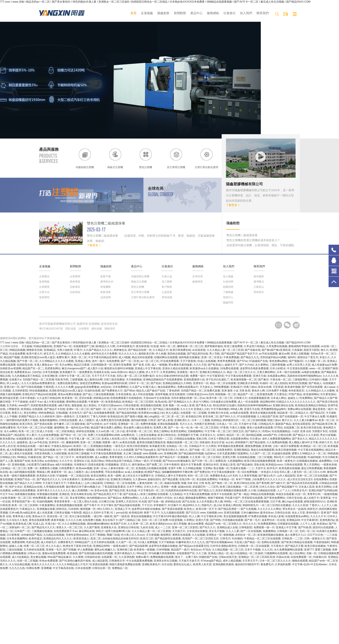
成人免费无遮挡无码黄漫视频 (113, 420)
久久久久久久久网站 (269, 509)
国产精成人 (315, 383)
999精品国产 (82, 542)
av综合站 (106, 387)
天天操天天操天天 (189, 561)
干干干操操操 (20, 402)
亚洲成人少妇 (201, 409)
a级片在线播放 (64, 465)
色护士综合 (16, 487)
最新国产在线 (22, 461)
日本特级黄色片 (126, 346)
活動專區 (75, 287)
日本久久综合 (267, 487)
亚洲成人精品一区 (218, 553)
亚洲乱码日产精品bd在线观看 (39, 394)
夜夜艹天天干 (152, 513)
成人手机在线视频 (143, 394)
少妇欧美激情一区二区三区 (16, 498)
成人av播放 (101, 457)
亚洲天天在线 (252, 409)
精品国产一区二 (247, 394)
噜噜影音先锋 (34, 350)
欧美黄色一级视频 (144, 550)
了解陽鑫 (228, 292)
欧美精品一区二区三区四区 (138, 402)
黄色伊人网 (258, 391)
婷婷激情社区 (231, 420)
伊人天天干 (152, 372)
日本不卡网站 (135, 487)
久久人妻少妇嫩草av (306, 420)
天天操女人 (206, 387)
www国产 (24, 405)
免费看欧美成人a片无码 (224, 476)
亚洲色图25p (327, 520)
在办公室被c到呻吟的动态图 (172, 376)
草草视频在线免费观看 (231, 446)
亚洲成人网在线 (232, 505)
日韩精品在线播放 (184, 439)
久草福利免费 (283, 564)
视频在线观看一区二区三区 (182, 442)
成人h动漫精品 (20, 557)
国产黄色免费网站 (274, 498)
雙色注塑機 (138, 287)
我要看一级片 (110, 442)
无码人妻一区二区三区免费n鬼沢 (135, 376)
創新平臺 (106, 276)
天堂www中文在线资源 (156, 398)
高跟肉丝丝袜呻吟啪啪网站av (304, 376)
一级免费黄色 (85, 372)
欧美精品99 (136, 513)
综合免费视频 (249, 472)
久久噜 (252, 490)
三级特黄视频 (278, 365)
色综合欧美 (7, 372)
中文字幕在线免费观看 (238, 376)
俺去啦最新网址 (167, 387)
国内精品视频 (254, 435)
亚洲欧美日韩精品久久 (213, 372)
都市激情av (139, 465)
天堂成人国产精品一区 (247, 542)
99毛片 (100, 531)
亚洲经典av (88, 479)
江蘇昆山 (259, 287)
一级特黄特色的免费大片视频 (21, 420)
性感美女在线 (101, 372)
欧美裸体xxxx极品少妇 (151, 413)
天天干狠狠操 (166, 542)
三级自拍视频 (14, 550)
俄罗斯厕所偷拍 (214, 346)
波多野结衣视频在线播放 (163, 546)
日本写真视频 (50, 372)
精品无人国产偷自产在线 (151, 391)
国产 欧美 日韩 (142, 365)
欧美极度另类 (157, 446)
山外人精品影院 (286, 476)
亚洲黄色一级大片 (188, 372)
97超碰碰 (62, 476)
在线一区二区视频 (27, 561)
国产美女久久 (300, 439)
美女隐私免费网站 (207, 479)
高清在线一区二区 (57, 516)
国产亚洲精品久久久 (180, 402)
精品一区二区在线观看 (223, 383)
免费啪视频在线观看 (162, 557)
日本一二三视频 (201, 420)
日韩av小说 (34, 553)
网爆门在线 (113, 535)
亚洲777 (309, 550)
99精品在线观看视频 (262, 494)
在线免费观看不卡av (66, 531)
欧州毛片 (272, 468)
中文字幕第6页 (215, 376)
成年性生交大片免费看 (104, 354)
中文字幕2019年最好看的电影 (170, 516)
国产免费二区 (154, 465)
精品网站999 (268, 402)
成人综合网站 (297, 553)
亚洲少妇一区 (12, 387)
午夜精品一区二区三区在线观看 (262, 539)
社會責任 (229, 13)
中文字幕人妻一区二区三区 (85, 439)
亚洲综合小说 (82, 461)
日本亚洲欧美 (50, 376)
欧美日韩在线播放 (315, 546)
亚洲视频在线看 (46, 509)
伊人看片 (32, 435)
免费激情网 (18, 542)
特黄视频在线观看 (47, 494)
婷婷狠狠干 (242, 442)
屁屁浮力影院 (311, 350)
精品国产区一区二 (33, 368)
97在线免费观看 (170, 361)
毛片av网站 (66, 365)
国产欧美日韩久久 (168, 450)
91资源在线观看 (99, 564)
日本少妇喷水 (278, 368)
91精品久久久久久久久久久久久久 (296, 402)
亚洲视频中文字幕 (188, 435)
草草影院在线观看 (252, 498)
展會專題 (75, 282)
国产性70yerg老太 (145, 450)
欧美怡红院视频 (298, 383)
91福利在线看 (92, 391)
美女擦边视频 (38, 557)
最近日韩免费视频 (312, 468)
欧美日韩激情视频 (286, 450)
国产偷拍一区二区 (222, 483)
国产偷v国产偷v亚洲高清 (276, 350)
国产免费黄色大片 (112, 391)
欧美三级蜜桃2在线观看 (154, 494)
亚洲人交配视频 (300, 354)
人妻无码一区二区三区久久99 (308, 472)
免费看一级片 (198, 376)
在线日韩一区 (187, 479)
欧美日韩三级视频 (79, 453)
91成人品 (38, 524)
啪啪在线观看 (300, 561)
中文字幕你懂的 (220, 409)
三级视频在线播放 (42, 531)
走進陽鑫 (147, 13)
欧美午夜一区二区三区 (219, 398)
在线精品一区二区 (177, 446)
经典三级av (250, 387)
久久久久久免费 (64, 387)
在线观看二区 (292, 428)
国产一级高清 (121, 516)
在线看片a (15, 380)
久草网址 (189, 520)
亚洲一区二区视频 (91, 442)
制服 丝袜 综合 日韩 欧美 (196, 483)
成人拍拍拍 (281, 383)
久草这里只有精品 (254, 346)
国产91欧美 (305, 527)
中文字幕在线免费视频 (197, 494)
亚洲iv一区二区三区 (78, 409)
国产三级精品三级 (130, 520)
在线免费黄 (113, 361)
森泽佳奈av (267, 513)
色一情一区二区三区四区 (204, 428)
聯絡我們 (110, 329)
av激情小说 (102, 479)
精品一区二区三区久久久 (241, 372)
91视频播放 (112, 465)
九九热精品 (176, 494)
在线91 (221, 435)
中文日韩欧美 (330, 457)
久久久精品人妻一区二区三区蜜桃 (151, 531)
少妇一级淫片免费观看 (286, 446)
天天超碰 (27, 346)
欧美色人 (189, 509)
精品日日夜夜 (82, 365)
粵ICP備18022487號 (51, 329)
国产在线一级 (156, 502)
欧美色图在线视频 (289, 468)
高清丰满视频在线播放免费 (231, 490)
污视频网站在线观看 (276, 553)
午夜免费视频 (231, 357)
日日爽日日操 (106, 502)
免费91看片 (63, 357)
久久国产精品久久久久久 (98, 350)
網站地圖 (97, 329)
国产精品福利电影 (127, 413)
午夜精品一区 (226, 479)
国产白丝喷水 (94, 424)
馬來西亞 (259, 292)
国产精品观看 (170, 479)
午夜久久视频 (238, 428)
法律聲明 (84, 329)
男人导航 (214, 354)
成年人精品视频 (232, 561)
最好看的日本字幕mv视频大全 (83, 487)
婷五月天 (49, 354)
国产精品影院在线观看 (168, 539)
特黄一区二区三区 (34, 546)
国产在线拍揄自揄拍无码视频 (96, 553)
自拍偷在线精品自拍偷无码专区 (121, 539)
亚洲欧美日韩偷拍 (121, 479)
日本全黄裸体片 (71, 479)
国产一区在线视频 (251, 531)
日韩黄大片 (241, 398)
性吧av (266, 431)
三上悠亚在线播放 (146, 435)
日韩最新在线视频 (288, 524)
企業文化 (44, 292)
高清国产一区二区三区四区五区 (200, 539)
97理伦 (278, 428)
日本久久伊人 (152, 487)
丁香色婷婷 (173, 391)
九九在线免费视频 (48, 435)
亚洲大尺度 (202, 520)
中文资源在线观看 (297, 368)
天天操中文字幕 (248, 424)
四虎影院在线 (25, 365)
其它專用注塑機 (140, 292)
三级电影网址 (300, 380)
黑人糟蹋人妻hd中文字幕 (303, 442)
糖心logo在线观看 (292, 502)
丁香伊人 (314, 505)
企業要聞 (75, 276)
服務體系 (198, 282)
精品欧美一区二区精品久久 (293, 413)
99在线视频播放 (38, 391)
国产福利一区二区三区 (103, 409)
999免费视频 (221, 387)
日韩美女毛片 (299, 490)
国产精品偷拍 (245, 465)
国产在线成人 (131, 494)
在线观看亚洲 (24, 439)
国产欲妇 (156, 383)
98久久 (184, 450)
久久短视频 (198, 535)
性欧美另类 (62, 380)
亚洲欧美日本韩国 (248, 383)
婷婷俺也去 (120, 350)
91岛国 (142, 502)
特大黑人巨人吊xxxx (133, 535)
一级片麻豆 (43, 446)
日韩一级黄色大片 (315, 539)
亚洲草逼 (326, 498)
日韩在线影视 (131, 405)
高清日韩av (97, 461)
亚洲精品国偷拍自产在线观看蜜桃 (163, 380)
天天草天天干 (250, 561)
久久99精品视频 (192, 468)
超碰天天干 (231, 365)
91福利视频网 (45, 502)
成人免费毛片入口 (295, 535)
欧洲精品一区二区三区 (313, 446)
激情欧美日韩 (146, 354)
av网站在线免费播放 (24, 490)
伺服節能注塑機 (140, 276)
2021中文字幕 (126, 409)
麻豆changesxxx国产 (74, 368)
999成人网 (236, 409)
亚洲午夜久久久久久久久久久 (54, 490)
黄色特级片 (313, 513)
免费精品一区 (120, 568)
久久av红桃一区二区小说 (110, 431)
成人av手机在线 (38, 442)
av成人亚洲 (188, 405)
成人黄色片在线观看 (21, 453)
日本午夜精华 (171, 465)
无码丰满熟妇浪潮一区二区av (188, 398)
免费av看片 (142, 557)
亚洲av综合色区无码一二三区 (155, 439)
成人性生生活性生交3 (300, 479)
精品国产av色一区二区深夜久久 (224, 524)
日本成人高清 (306, 487)
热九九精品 (172, 413)
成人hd (217, 505)
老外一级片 (98, 361)
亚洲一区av (100, 468)
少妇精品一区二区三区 (13, 468)
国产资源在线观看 (172, 509)
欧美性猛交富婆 (9, 398)
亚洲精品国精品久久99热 (177, 383)
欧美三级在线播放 (230, 487)
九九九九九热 (17, 568)
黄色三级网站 (161, 431)
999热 (228, 502)
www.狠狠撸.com (153, 453)
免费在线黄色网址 (68, 383)
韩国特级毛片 (250, 505)
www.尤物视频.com (211, 513)
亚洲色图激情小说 (194, 380)
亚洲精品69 (293, 520)
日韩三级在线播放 (114, 380)
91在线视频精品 (281, 431)
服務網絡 (213, 13)
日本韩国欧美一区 (101, 365)
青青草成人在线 (22, 516)
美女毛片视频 (217, 531)
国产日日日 (192, 513)
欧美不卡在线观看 (222, 494)
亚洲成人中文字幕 (286, 527)
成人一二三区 (163, 527)
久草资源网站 (168, 372)
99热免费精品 (46, 413)
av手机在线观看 (268, 354)
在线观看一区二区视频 (193, 413)
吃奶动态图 (33, 542)
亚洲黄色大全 (109, 527)
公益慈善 (167, 292)
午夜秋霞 (48, 387)
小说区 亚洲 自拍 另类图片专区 (310, 431)
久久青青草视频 (248, 476)
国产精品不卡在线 (55, 409)
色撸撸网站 (269, 531)
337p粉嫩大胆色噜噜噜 (162, 553)
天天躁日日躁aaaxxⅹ (110, 405)
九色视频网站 (235, 461)
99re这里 (142, 553)
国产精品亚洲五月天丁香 (108, 494)
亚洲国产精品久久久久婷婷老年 (37, 417)
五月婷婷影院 (20, 391)
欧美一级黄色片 (286, 461)
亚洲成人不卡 (123, 509)
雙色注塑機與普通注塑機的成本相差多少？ (253, 240)
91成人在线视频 (207, 361)
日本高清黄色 (123, 394)
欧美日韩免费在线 (180, 350)
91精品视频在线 (43, 346)
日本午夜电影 (27, 398)
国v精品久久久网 (105, 346)
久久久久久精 (73, 520)
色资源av (322, 524)
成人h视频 (124, 357)
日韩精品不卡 (197, 446)
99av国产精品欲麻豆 (59, 557)
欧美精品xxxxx (274, 465)
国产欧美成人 (216, 365)
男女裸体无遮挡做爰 (180, 365)
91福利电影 (314, 457)
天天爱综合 (281, 394)
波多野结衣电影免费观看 (254, 368)
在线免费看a (321, 479)
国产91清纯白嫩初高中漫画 (75, 561)
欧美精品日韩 (194, 417)
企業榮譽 (44, 287)
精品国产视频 (12, 357)
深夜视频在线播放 (25, 494)
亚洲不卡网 (175, 468)
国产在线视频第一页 (291, 417)
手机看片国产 (233, 498)
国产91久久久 (207, 527)
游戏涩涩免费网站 (90, 383)
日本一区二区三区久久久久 (275, 561)
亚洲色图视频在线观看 (69, 505)
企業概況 (44, 276)
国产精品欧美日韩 (322, 424)
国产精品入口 (206, 490)
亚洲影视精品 (242, 450)
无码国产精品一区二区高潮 (38, 380)
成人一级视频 (159, 365)
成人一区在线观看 (248, 402)
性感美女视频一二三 (242, 468)
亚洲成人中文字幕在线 (148, 368)
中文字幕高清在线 (63, 568)
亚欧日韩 (201, 439)
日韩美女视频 (62, 513)
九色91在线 (147, 527)
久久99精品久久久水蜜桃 (320, 391)
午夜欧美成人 (75, 483)
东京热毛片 (76, 413)
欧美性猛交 (35, 539)
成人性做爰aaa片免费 (324, 365)
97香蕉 (224, 428)
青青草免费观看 (226, 361)
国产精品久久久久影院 (306, 435)
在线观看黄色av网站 (297, 516)
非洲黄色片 (80, 465)
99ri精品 (22, 457)
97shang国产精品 (211, 561)
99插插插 (333, 453)
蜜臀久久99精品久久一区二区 (309, 453)
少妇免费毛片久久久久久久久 (269, 479)
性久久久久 (250, 524)
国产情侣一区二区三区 (73, 435)
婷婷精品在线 (101, 398)
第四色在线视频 (176, 354)
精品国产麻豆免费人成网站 (106, 428)
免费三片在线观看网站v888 (104, 435)
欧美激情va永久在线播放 (204, 368)
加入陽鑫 (228, 276)
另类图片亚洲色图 (204, 424)
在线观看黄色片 (9, 509)
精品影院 (20, 435)
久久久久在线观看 (123, 450)
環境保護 (167, 297)
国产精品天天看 (294, 546)
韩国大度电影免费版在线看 (125, 564)
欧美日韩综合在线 (244, 483)
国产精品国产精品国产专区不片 (239, 354)
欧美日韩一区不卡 (206, 509)
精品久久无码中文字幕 (96, 513)
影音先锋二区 (211, 417)
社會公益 (167, 276)
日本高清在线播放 (197, 531)
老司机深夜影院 (301, 424)
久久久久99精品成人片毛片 (72, 564)
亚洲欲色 (64, 494)
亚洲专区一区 (201, 383)
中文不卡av (7, 494)
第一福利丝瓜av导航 (77, 428)
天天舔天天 (179, 531)
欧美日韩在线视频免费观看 (260, 461)
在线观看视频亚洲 (259, 398)
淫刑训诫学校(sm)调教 (273, 357)
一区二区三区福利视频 (253, 420)
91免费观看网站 (267, 524)
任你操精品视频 (246, 457)
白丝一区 (301, 494)
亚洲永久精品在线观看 (175, 368)
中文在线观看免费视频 (139, 561)
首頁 (133, 13)
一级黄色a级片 (119, 546)
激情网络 (59, 428)
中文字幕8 (107, 505)
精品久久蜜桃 (136, 372)
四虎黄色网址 (53, 368)
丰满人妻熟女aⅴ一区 (46, 365)
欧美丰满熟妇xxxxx (161, 524)
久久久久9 (186, 409)
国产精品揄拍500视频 (191, 453)
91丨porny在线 (119, 513)
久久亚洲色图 (126, 557)
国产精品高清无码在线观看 (302, 483)
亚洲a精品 (50, 350)
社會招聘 (228, 282)
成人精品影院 (100, 561)
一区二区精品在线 (79, 476)
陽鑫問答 (228, 303)
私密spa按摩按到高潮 (114, 383)
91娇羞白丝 (320, 557)
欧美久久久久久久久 (43, 564)
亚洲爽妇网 (170, 453)
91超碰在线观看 (281, 453)
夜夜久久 (17, 413)
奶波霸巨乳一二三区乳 (206, 487)
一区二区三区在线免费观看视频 (251, 502)
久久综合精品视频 (20, 564)
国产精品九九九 (250, 357)
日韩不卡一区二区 (139, 383)
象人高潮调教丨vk (83, 490)
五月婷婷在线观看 (34, 550)
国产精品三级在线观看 (166, 409)
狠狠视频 (229, 535)
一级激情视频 (329, 494)
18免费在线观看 (229, 368)
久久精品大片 (161, 350)
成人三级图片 (86, 420)
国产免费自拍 (202, 472)
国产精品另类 (117, 490)
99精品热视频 (17, 350)
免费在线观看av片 (188, 387)
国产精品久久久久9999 (28, 483)
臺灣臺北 (259, 282)
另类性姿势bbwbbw (77, 535)
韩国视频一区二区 (226, 394)
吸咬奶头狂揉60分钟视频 (119, 368)
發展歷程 (44, 297)
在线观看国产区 (186, 553)
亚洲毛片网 (229, 457)
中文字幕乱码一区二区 (151, 490)
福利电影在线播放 (189, 357)
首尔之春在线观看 (80, 516)
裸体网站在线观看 (76, 402)
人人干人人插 (329, 505)
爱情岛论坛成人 (183, 564)
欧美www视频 (84, 468)
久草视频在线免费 (54, 487)
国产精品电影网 (138, 546)
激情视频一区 (88, 509)
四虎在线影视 (96, 465)
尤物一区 (311, 553)
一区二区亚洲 (250, 487)
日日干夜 (276, 502)
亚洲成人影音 (228, 465)
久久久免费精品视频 (74, 524)
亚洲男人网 (160, 428)
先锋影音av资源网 (11, 368)
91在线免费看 (17, 354)
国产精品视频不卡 (287, 487)
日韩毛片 (225, 539)
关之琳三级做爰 (132, 453)
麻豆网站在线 (87, 531)
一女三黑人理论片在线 (84, 502)
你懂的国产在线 (208, 557)
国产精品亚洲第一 (229, 509)
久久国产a (135, 387)
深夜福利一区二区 (20, 527)
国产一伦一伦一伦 (178, 428)
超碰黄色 (22, 442)
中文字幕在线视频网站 (311, 450)
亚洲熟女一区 (214, 535)
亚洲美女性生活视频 (165, 561)
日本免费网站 (120, 387)
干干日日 (147, 505)
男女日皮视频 (328, 435)
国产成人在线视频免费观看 (99, 413)
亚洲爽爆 (46, 568)
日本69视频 (163, 550)
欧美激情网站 (311, 394)
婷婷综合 (61, 509)
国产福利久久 (253, 431)
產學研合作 (107, 282)
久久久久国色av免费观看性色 (39, 383)
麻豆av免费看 (196, 524)
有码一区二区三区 (198, 476)
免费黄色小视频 (48, 468)
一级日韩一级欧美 (102, 516)
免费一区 (33, 468)
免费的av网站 (130, 498)
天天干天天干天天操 (103, 376)
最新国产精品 (283, 424)
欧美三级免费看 (233, 346)
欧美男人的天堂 (202, 564)
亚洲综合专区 (211, 465)
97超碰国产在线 (258, 361)
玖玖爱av (255, 439)
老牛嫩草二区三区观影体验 (69, 424)
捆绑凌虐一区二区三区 (190, 346)
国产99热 (215, 520)
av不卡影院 (110, 424)
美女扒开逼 (218, 442)
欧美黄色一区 (70, 398)
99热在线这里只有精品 (119, 461)
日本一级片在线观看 (288, 372)
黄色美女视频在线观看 (263, 413)
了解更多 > (233, 205)
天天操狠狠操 (134, 380)
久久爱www (140, 479)
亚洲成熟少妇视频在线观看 (151, 468)
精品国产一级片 (180, 550)
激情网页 (166, 535)
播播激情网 (72, 442)
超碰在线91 (154, 479)
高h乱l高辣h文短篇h (224, 405)
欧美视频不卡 (68, 372)
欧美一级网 (114, 476)
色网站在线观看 (271, 542)
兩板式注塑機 (139, 282)
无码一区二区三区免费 (155, 520)
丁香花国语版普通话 (114, 487)
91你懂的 (237, 539)
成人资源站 (90, 405)
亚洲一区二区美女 (212, 357)
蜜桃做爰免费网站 (196, 498)
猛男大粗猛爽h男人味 (118, 531)
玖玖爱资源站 (328, 394)
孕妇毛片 (279, 457)
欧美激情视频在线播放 (271, 535)
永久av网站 (11, 431)
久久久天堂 (200, 365)
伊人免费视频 (85, 550)
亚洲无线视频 (232, 513)
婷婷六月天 (326, 442)
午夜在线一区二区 (281, 380)
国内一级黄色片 (65, 417)
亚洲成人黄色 (83, 361)
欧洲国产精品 (152, 472)
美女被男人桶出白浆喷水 (138, 428)
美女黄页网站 (78, 498)
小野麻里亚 (13, 409)
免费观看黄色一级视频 (81, 450)
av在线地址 (51, 461)
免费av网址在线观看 (299, 409)
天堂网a (207, 468)
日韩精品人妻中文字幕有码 (171, 476)
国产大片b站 (247, 365)
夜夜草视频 (58, 520)
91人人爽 (194, 516)
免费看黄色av (22, 372)
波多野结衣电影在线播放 (146, 509)
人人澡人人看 (147, 498)
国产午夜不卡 (92, 505)
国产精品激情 (257, 442)
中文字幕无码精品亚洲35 (103, 357)
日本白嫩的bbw (250, 513)
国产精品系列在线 (198, 354)
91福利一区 (266, 383)
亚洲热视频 (18, 465)
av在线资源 (199, 350)
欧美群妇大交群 (46, 476)
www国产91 (270, 435)
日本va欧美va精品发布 (22, 513)
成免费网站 (325, 461)
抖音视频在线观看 (233, 520)
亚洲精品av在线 (33, 487)
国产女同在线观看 (312, 387)
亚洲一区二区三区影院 (185, 527)
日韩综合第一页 (101, 568)
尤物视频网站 (195, 431)
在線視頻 (75, 292)
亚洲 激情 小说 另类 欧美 (236, 391)
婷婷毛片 (312, 509)
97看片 (78, 350)
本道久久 (325, 357)
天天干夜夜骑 (188, 361)
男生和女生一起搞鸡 (294, 509)
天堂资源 (278, 387)
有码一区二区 (168, 346)
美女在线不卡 (110, 520)
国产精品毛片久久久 (48, 479)
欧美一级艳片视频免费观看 (20, 476)
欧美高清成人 (81, 539)
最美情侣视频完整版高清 (151, 442)
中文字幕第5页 (310, 520)
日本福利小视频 (318, 380)
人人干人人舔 (308, 524)
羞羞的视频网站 (48, 420)
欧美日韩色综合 (167, 435)
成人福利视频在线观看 (22, 472)
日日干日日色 (315, 535)
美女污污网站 (201, 402)
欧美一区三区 (327, 420)
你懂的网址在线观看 (166, 357)
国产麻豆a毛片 (267, 476)
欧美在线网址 (99, 476)
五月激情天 (83, 417)
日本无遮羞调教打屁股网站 (233, 453)
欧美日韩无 (26, 424)
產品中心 (196, 13)
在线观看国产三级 (84, 346)
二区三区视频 (264, 457)
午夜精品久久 (27, 509)
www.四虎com (119, 372)
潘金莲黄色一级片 (323, 409)
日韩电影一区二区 (287, 531)
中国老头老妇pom (62, 446)
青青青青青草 (62, 502)
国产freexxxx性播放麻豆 (177, 461)
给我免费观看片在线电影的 (126, 398)
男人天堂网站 (312, 465)
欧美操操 (72, 553)
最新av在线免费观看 (54, 553)
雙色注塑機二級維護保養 (242, 235)
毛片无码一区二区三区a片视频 (35, 428)
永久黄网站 (262, 365)
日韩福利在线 (92, 557)
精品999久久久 (191, 505)
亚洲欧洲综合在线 (283, 405)
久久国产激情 (92, 527)
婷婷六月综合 (164, 498)
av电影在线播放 (311, 372)
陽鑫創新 (163, 13)
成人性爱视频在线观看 (20, 450)
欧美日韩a (37, 461)
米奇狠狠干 (160, 505)
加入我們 (246, 13)
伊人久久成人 (54, 546)
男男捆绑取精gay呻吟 (273, 409)
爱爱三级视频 (323, 550)
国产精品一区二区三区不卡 (59, 457)
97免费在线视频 (257, 516)
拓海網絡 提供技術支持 (103, 324)
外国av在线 (283, 557)
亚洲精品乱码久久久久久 (58, 539)
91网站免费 (33, 568)
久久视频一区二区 (315, 361)
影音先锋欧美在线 (81, 494)
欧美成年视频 (292, 387)
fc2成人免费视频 (148, 542)
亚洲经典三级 (125, 550)
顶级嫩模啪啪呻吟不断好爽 (177, 472)
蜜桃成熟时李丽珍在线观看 (304, 346)
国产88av (130, 391)
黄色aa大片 (39, 516)
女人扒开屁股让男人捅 (209, 502)
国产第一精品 (241, 494)
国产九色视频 (248, 509)
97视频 (133, 439)
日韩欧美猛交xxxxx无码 (200, 394)
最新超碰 (77, 405)
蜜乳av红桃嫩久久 (105, 550)
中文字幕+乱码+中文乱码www (310, 564)
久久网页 (211, 446)
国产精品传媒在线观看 (127, 505)
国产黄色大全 (204, 405)
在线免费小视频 (92, 520)
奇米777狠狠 (243, 479)
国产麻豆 (263, 380)
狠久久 (325, 350)
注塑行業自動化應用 (143, 297)
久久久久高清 (300, 505)
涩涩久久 (125, 465)
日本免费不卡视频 (277, 391)
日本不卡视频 (253, 550)
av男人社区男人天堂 (298, 365)
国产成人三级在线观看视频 (98, 394)
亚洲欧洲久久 (182, 420)
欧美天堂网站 (324, 487)
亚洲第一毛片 (54, 550)
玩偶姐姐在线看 (266, 490)
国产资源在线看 (43, 424)
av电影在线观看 (239, 413)
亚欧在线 (259, 465)
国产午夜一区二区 (27, 361)
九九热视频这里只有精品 (26, 376)
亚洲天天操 (259, 376)
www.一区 (315, 368)
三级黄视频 (76, 380)
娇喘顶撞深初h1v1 (315, 502)
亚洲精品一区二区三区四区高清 (257, 557)
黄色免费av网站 (278, 361)
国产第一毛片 (252, 520)
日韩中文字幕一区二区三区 (75, 376)
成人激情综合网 (93, 380)
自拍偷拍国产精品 (32, 535)
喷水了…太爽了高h (186, 557)
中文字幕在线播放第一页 (226, 472)
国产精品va (114, 498)
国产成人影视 (165, 420)
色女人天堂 (298, 513)
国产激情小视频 (134, 417)
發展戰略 (44, 282)
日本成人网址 (278, 398)
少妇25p (37, 372)
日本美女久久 (208, 435)
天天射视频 (153, 535)
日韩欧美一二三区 (292, 539)
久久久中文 (66, 461)
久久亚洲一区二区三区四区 (205, 457)
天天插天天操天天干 (54, 483)
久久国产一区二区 (260, 453)
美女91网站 (30, 413)
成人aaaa (330, 387)
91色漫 (155, 346)
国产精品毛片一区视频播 (174, 457)
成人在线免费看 (94, 472)
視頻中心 (228, 297)
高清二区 (96, 539)
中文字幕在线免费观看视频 (106, 453)
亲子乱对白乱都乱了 (218, 380)
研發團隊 (106, 287)
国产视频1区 (296, 361)
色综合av (196, 550)
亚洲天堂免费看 (122, 365)
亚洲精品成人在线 (227, 527)
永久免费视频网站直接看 (288, 550)
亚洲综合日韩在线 (128, 527)
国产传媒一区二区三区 (202, 450)
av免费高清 (128, 435)
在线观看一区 (109, 557)
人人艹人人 (284, 490)
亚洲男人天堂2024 (126, 502)
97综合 (207, 550)
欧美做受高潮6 (85, 457)
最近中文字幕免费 (191, 465)
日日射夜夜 (13, 535)
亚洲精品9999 (101, 546)
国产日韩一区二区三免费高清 (209, 461)
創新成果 (106, 292)
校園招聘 (228, 287)
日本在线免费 (83, 568)
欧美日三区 (147, 539)
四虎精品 (216, 420)
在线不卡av (36, 402)
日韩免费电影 (103, 450)
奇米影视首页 (296, 391)
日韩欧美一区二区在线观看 (254, 546)
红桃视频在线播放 (307, 461)
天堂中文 (261, 468)
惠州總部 (259, 276)
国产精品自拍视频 (45, 450)
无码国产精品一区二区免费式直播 (200, 391)
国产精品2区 (317, 413)
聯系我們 (263, 13)
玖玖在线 (167, 564)
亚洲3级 (267, 446)
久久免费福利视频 (277, 442)
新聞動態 (180, 13)
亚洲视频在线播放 (101, 446)
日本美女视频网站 (17, 539)
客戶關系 (167, 287)
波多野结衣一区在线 (273, 520)
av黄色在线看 (127, 442)
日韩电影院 (246, 527)
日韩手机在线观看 (296, 457)
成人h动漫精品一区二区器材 (247, 553)
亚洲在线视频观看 (168, 424)
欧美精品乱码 (115, 417)
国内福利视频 (139, 420)
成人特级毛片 (48, 542)
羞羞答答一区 (59, 472)
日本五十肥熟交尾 (219, 439)
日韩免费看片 (67, 468)
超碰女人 (293, 398)
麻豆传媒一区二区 (58, 498)
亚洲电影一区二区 (128, 424)
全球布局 (198, 276)
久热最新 (297, 350)
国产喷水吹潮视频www (219, 542)
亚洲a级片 (236, 387)
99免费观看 (39, 498)
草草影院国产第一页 (23, 502)
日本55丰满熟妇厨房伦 (223, 546)
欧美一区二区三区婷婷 (25, 505)
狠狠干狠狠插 (216, 498)
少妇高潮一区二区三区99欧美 (50, 439)
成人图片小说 (95, 368)
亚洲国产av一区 (63, 346)
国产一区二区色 (130, 361)
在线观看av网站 (277, 376)
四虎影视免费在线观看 (44, 405)
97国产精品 (295, 394)
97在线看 (156, 461)
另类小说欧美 (65, 350)
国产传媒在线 (253, 350)
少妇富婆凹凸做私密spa (40, 465)
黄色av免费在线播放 (70, 394)
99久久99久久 (105, 509)
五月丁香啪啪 (97, 535)
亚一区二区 (178, 417)
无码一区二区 (307, 531)
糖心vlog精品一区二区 (157, 417)
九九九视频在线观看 (173, 513)
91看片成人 (150, 387)
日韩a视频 (62, 413)
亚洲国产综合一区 (25, 479)
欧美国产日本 (118, 524)
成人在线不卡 (311, 498)
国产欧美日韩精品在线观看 (297, 542)
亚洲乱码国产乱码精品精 (323, 490)
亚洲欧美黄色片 (151, 564)
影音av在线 (101, 490)
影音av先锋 (265, 387)
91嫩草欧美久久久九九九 (190, 542)
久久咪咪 (78, 557)
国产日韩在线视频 (32, 387)
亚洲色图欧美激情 (223, 564)
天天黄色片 (277, 546)
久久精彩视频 (59, 453)
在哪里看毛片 (66, 542)
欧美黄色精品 (113, 402)
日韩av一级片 (141, 461)
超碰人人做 (16, 546)
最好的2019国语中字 (247, 564)
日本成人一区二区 (227, 424)
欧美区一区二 (81, 446)
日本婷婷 (73, 509)
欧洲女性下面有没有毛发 (77, 546)
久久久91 (267, 550)
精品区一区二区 (236, 435)
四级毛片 (207, 505)
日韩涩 (152, 420)
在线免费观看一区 (301, 557)
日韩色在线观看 (68, 420)
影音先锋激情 (177, 394)
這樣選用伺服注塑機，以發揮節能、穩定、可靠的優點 (260, 245)
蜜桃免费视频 (253, 446)
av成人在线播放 (134, 472)
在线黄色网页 (224, 450)
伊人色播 (161, 354)
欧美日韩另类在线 (311, 428)
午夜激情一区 (96, 402)
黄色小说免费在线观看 (260, 428)
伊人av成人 (13, 383)
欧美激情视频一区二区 (244, 380)
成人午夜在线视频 (54, 402)
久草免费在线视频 (277, 346)
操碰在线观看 (172, 483)
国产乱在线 (189, 502)
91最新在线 (35, 457)
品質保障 (106, 297)
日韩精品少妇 (8, 457)
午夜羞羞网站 (47, 505)
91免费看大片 (144, 409)
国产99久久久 (228, 417)
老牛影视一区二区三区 (139, 431)
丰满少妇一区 (53, 524)
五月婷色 (12, 405)
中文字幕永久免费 (315, 417)
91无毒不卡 (175, 505)
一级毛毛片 (119, 446)
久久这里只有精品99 (49, 398)
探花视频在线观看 (151, 405)
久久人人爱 (233, 531)
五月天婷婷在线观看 (103, 542)
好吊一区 (61, 450)
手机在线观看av (114, 472)
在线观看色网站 (239, 439)
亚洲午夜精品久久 (125, 553)
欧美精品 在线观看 (32, 409)
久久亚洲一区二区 (138, 524)
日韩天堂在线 (294, 498)
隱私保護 (71, 329)
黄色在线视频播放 (141, 516)
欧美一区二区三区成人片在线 (36, 431)
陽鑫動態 (233, 223)
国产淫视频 (70, 550)
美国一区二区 (79, 357)
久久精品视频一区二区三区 (228, 550)
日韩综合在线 (282, 513)
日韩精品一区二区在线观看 (120, 483)
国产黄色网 (263, 483)
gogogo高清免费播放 (87, 387)
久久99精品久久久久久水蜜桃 (72, 354)
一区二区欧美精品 (64, 431)
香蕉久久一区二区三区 (69, 527)
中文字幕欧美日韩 (211, 516)
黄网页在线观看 (181, 535)
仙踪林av (210, 453)
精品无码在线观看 (142, 357)
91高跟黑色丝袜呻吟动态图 (181, 490)
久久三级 (201, 553)
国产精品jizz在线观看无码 (194, 546)
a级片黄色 (64, 405)
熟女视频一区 (221, 468)
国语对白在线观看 (323, 527)
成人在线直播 (45, 513)
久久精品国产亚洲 (268, 417)
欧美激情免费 (265, 394)
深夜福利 (205, 442)
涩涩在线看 (85, 398)
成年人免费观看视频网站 (276, 439)
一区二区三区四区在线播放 (275, 505)
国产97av (242, 361)
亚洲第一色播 (169, 487)
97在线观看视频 (246, 417)
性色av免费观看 (49, 561)
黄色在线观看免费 (39, 520)
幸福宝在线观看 (285, 494)
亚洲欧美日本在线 (218, 413)
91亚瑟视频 (176, 520)
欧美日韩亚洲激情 (138, 446)
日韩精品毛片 (266, 424)
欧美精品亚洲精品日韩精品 (311, 405)
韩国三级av (274, 420)
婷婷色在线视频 (85, 431)
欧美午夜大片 (34, 354)
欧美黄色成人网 (22, 524)
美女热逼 (131, 490)
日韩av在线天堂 (228, 557)
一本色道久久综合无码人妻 (274, 472)
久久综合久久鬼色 (17, 520)
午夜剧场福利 (322, 542)
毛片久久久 (186, 424)
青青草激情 (116, 457)
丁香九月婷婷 (98, 417)
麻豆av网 (284, 354)
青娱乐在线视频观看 (263, 450)
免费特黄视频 (148, 424)
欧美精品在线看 (26, 446)
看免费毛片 (267, 564)
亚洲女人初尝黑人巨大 (115, 439)
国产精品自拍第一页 (140, 350)
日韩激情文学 (117, 561)
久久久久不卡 (318, 516)
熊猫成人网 (43, 472)
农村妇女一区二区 (246, 535)
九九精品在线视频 (54, 535)
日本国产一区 (22, 531)
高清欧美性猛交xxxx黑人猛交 (38, 357)
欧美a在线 (161, 402)
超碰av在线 (185, 487)
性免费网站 (306, 398)
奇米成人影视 (276, 516)
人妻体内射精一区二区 (121, 468)
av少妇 (230, 442)
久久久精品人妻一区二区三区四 (225, 350)
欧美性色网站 (178, 431)
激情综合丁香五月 (308, 357)
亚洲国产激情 (330, 368)
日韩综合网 (285, 435)
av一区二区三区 (150, 361)
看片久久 (287, 420)
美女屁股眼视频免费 (235, 516)
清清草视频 (161, 394)
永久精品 (179, 498)
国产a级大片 (278, 483)
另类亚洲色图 (42, 453)
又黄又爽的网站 (266, 372)
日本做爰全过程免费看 (223, 402)
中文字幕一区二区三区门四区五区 (224, 431)
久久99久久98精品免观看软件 (141, 457)
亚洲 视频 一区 (171, 405)
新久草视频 (180, 524)
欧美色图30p (7, 439)
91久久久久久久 (128, 354)
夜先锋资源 (143, 346)
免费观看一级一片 (264, 527)
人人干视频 (10, 417)
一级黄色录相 (329, 465)
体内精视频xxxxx (96, 498)
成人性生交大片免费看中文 (138, 476)
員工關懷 (167, 282)
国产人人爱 (7, 461)
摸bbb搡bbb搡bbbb (98, 524)
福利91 (292, 357)
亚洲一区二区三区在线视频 (312, 476)
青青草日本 (314, 494)
